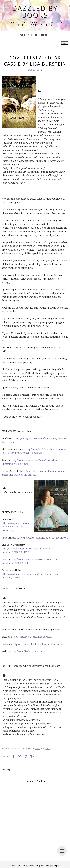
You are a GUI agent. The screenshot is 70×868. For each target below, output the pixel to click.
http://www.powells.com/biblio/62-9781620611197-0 (40, 538)
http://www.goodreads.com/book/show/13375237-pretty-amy (17, 527)
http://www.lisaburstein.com (27, 651)
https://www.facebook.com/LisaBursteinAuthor (39, 644)
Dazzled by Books (35, 12)
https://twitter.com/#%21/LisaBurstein (32, 637)
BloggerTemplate (53, 865)
